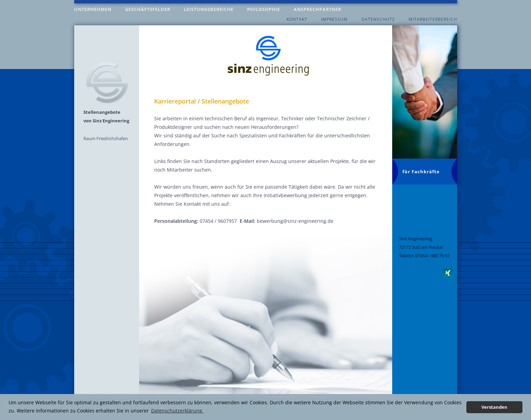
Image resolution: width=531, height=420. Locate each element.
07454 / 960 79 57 (432, 256)
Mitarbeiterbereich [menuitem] (433, 19)
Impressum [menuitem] (334, 19)
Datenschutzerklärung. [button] (177, 411)
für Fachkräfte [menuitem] (421, 172)
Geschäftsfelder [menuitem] (148, 9)
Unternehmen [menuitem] (93, 9)
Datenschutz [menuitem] (378, 19)
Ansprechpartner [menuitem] (317, 9)
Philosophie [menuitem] (264, 9)
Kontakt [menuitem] (297, 19)
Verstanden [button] (494, 407)
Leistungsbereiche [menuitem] (209, 9)
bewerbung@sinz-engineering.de (295, 221)
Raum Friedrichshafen (106, 138)
